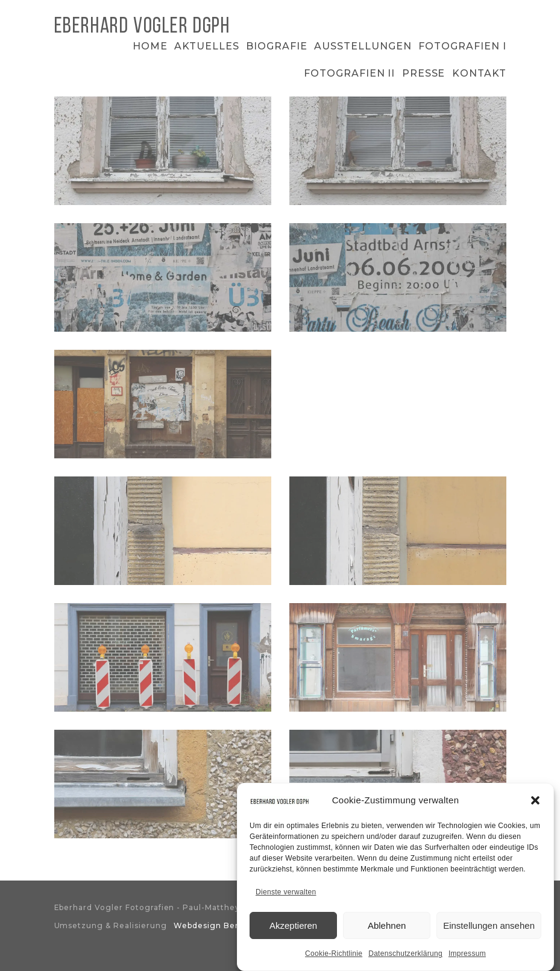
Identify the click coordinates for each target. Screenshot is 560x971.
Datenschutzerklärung (405, 957)
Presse (424, 73)
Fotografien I (462, 46)
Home (150, 46)
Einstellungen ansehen (489, 929)
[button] (535, 804)
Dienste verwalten (286, 896)
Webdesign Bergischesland (231, 925)
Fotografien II (349, 73)
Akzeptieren (293, 929)
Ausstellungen (363, 46)
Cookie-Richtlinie (334, 957)
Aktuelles (207, 46)
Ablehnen (387, 929)
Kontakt (479, 73)
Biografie (277, 46)
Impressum (467, 957)
